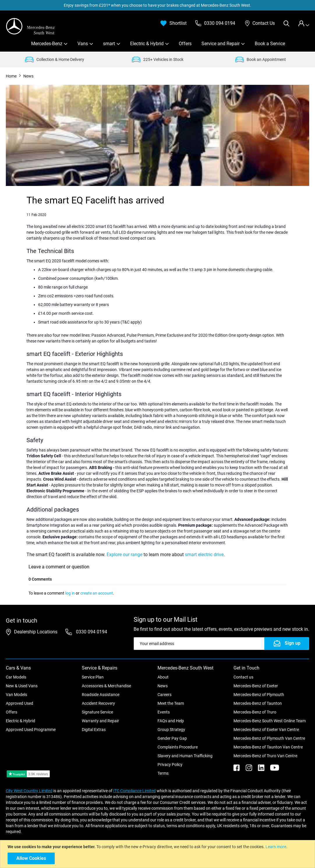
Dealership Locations (36, 632)
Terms (163, 773)
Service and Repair (221, 44)
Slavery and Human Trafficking (185, 756)
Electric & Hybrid (147, 44)
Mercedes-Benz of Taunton (258, 703)
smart (109, 44)
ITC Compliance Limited (135, 791)
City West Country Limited (29, 791)
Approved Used (20, 703)
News (163, 686)
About (163, 677)
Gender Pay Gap (172, 738)
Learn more (276, 847)
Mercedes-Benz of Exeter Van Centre (266, 730)
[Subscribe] (287, 644)
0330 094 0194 (91, 632)
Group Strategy (171, 730)
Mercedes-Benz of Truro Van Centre (265, 756)
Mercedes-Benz (47, 44)
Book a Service (270, 44)
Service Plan (93, 677)
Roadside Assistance (101, 695)
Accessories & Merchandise (106, 686)
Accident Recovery (98, 703)
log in (70, 593)
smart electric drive (204, 555)
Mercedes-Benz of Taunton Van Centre (268, 747)
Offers (185, 44)
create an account (97, 593)
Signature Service (97, 712)
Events (164, 712)
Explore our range (124, 555)
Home (12, 76)
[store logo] (31, 26)
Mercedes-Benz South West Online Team (270, 721)
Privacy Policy (170, 765)
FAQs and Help (171, 721)
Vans (83, 44)
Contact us (243, 677)
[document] (158, 854)
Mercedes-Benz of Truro (255, 712)
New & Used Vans (22, 686)
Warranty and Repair (100, 721)
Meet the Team (171, 703)
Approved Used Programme (31, 730)
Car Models (16, 677)
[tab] (304, 23)
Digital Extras (94, 730)
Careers (164, 695)
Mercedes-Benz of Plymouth (259, 695)
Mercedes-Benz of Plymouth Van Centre (269, 738)
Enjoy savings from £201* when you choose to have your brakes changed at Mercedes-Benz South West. (157, 5)
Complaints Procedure (178, 747)
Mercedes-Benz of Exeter (256, 686)
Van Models (16, 695)
